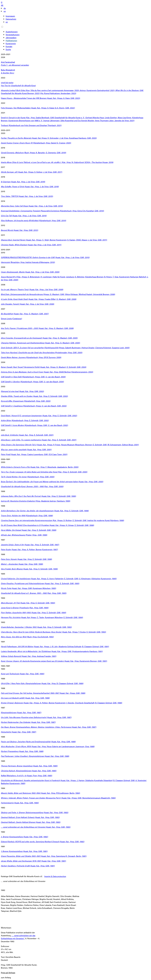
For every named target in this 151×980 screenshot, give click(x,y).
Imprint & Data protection (55, 876)
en (5, 11)
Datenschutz (11, 19)
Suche (8, 50)
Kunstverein (11, 44)
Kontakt (9, 47)
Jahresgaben (11, 38)
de (5, 8)
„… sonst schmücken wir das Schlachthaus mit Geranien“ (18, 937)
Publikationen (11, 41)
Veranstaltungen (13, 35)
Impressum (10, 16)
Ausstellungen (12, 32)
